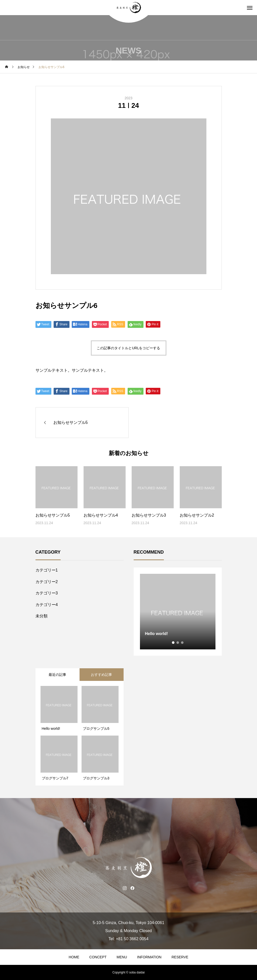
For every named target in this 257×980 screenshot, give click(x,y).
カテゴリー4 (47, 605)
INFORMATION (149, 957)
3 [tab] (182, 643)
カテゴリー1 (47, 570)
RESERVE (180, 957)
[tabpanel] (178, 612)
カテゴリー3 (47, 593)
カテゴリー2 (47, 582)
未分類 (42, 616)
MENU (122, 957)
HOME (74, 957)
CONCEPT (98, 957)
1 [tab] (173, 643)
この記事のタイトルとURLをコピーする (128, 348)
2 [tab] (178, 643)
